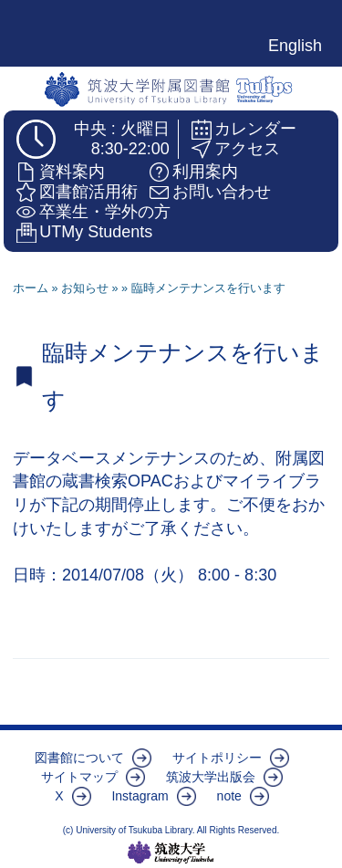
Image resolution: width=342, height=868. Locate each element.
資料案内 (72, 172)
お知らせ (85, 288)
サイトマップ (79, 777)
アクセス (247, 149)
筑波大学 (171, 852)
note (229, 796)
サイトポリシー (217, 758)
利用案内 (205, 172)
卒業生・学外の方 (105, 212)
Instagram (140, 796)
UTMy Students (96, 232)
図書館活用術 (88, 192)
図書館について (79, 758)
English (295, 46)
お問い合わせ (222, 192)
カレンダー (255, 129)
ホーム (31, 288)
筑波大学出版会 (211, 777)
